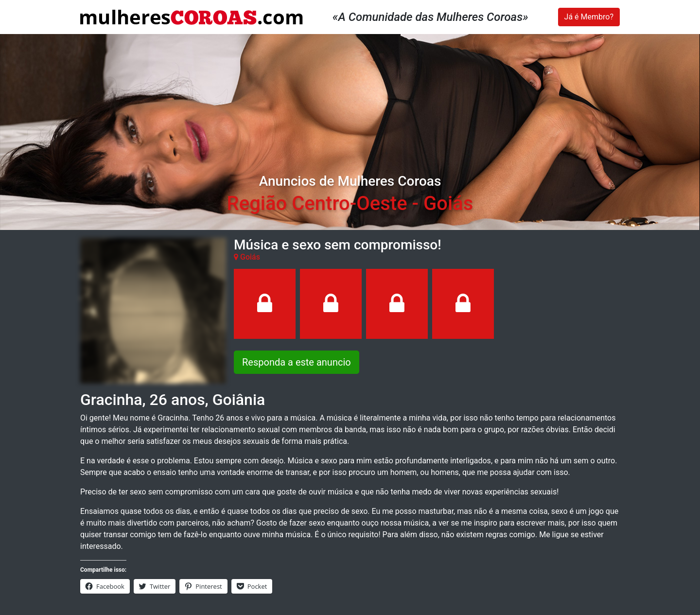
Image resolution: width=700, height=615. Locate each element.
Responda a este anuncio (297, 362)
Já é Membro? (589, 17)
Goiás (448, 203)
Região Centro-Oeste (317, 203)
